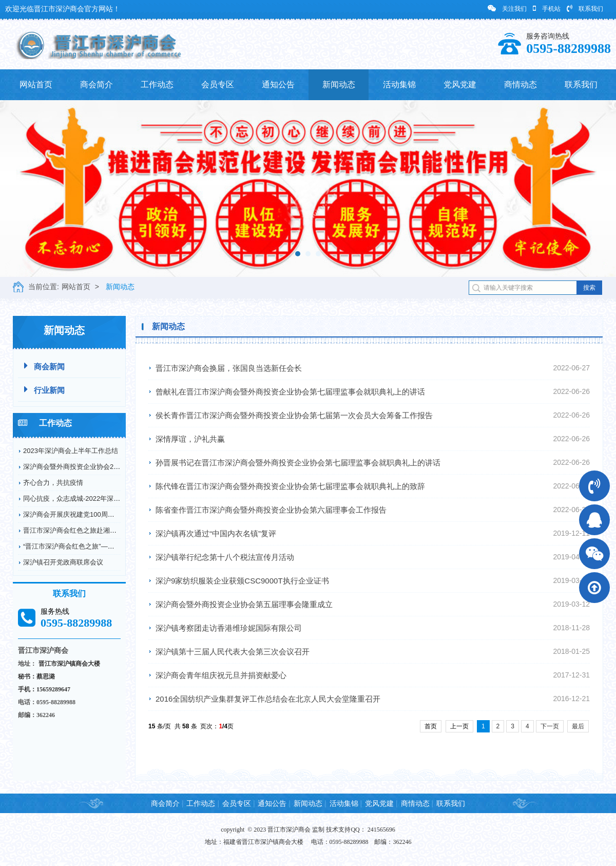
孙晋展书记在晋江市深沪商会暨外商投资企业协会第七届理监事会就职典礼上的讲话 (298, 463)
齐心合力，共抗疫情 (53, 483)
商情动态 (521, 84)
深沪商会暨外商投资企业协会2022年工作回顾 (91, 467)
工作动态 (157, 84)
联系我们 (585, 8)
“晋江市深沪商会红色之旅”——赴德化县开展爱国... (98, 546)
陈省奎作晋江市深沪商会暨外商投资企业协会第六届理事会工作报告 (271, 510)
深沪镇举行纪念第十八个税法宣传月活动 (225, 557)
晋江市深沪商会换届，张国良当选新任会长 (229, 368)
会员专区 (218, 84)
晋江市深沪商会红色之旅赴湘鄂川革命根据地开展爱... (103, 530)
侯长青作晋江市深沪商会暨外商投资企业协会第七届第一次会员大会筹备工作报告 (294, 415)
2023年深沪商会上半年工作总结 (71, 451)
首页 (431, 726)
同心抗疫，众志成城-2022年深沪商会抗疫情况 (92, 498)
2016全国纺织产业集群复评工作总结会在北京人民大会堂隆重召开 (268, 699)
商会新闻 (44, 366)
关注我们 (507, 8)
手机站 (547, 8)
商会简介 (97, 84)
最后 (578, 726)
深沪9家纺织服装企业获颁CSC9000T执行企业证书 (242, 581)
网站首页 (36, 84)
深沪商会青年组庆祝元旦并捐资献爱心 (221, 675)
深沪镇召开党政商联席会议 (63, 562)
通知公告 (278, 84)
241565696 (381, 830)
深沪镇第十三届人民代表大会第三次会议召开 (233, 652)
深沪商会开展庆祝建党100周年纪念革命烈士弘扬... (98, 514)
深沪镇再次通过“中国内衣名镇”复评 (216, 533)
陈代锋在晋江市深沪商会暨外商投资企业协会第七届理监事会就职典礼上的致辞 (290, 486)
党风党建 (460, 84)
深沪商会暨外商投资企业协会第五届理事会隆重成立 (244, 604)
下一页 (550, 726)
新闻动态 (339, 84)
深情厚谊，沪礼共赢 (190, 439)
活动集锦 (399, 84)
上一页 (459, 726)
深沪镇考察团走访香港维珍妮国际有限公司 (229, 628)
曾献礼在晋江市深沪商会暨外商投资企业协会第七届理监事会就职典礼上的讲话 (290, 392)
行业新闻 (44, 390)
